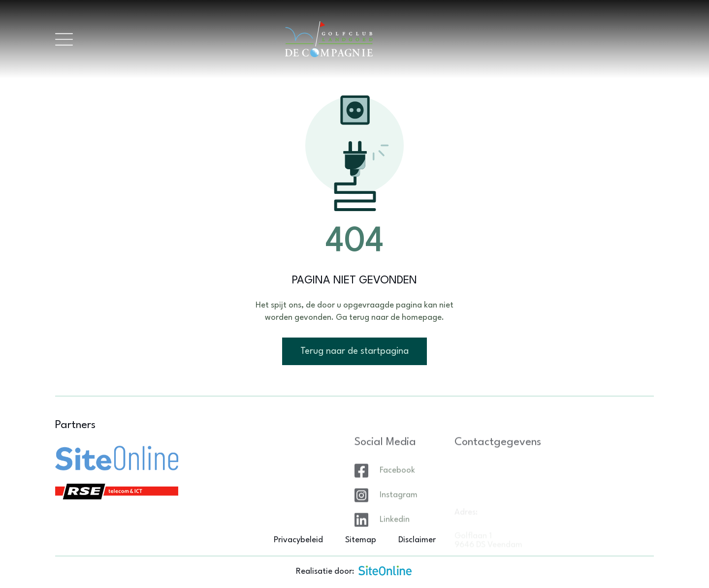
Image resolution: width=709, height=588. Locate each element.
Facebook (397, 487)
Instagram (399, 511)
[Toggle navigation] (64, 39)
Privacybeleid (298, 540)
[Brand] (363, 39)
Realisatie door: (354, 570)
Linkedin (395, 536)
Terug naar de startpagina (354, 351)
